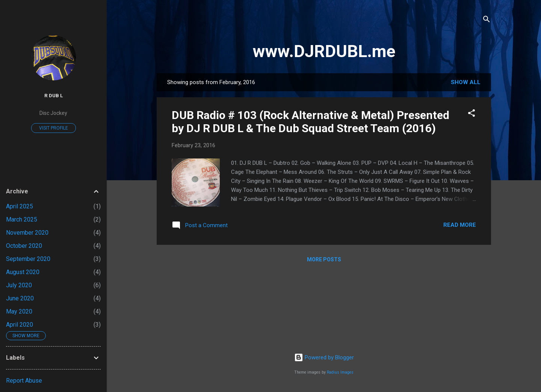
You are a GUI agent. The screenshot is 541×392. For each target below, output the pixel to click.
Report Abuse (24, 381)
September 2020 (28, 259)
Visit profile (54, 128)
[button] (471, 114)
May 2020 (19, 311)
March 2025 (22, 219)
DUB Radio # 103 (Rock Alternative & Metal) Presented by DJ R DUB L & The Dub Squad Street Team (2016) (311, 122)
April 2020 (20, 325)
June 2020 (20, 298)
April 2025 (20, 206)
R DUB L (54, 95)
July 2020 (19, 285)
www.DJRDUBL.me (324, 51)
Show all (466, 82)
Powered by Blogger (324, 357)
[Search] (487, 20)
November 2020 (27, 233)
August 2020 (23, 272)
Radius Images (340, 372)
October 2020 (24, 246)
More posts (324, 259)
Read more (460, 225)
